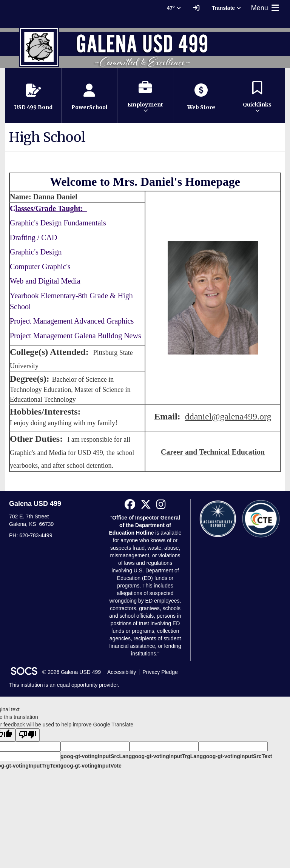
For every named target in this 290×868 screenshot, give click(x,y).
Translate (226, 8)
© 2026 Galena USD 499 (72, 672)
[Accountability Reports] (218, 518)
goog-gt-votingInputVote (91, 766)
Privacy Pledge (160, 672)
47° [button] (174, 8)
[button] (145, 96)
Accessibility (122, 672)
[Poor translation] (28, 735)
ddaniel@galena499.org (228, 416)
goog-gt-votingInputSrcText (237, 756)
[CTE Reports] (261, 518)
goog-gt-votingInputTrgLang (167, 756)
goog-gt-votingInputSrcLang (96, 756)
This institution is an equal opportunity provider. (64, 685)
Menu (266, 8)
